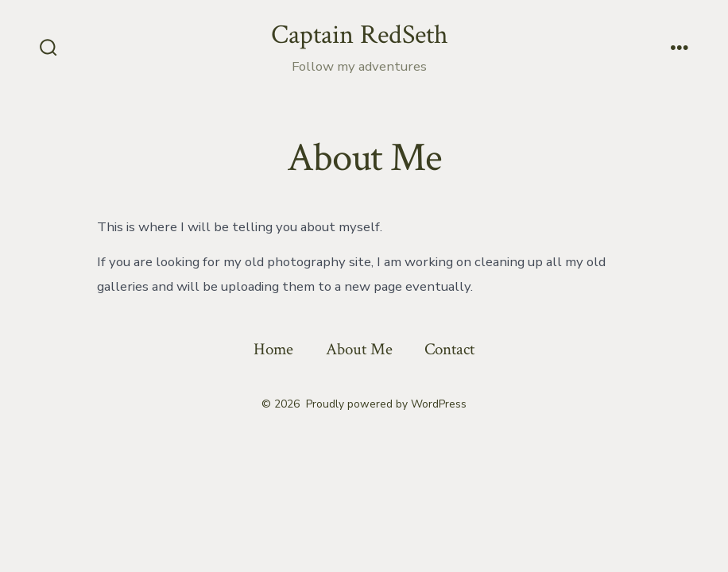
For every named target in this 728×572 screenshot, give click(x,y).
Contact (449, 349)
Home (273, 349)
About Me (359, 349)
